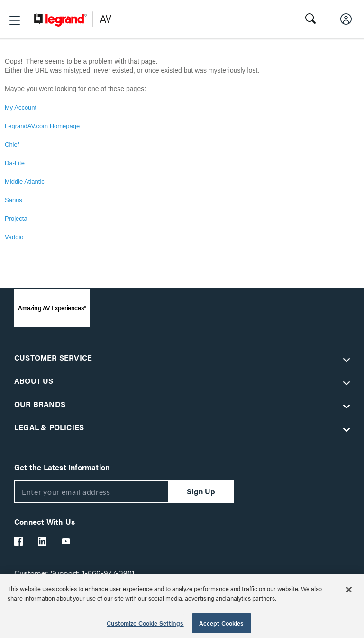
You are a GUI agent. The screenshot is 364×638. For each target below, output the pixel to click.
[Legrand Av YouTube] (66, 541)
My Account (21, 107)
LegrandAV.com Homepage (42, 126)
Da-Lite (15, 163)
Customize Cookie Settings (145, 623)
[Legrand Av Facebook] (19, 541)
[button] (15, 20)
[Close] (349, 590)
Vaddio (14, 237)
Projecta (16, 218)
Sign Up (201, 491)
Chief (12, 144)
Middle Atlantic (25, 181)
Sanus (14, 200)
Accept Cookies (222, 623)
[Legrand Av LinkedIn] (43, 541)
